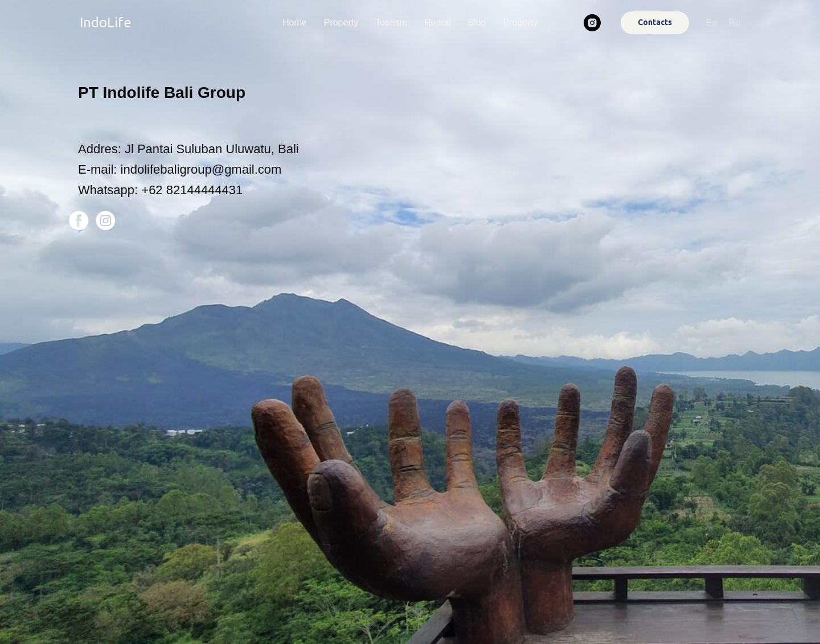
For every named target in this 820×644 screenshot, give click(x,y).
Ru (735, 23)
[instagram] (592, 23)
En (712, 23)
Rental (437, 22)
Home (295, 22)
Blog (477, 22)
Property (341, 22)
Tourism (391, 22)
